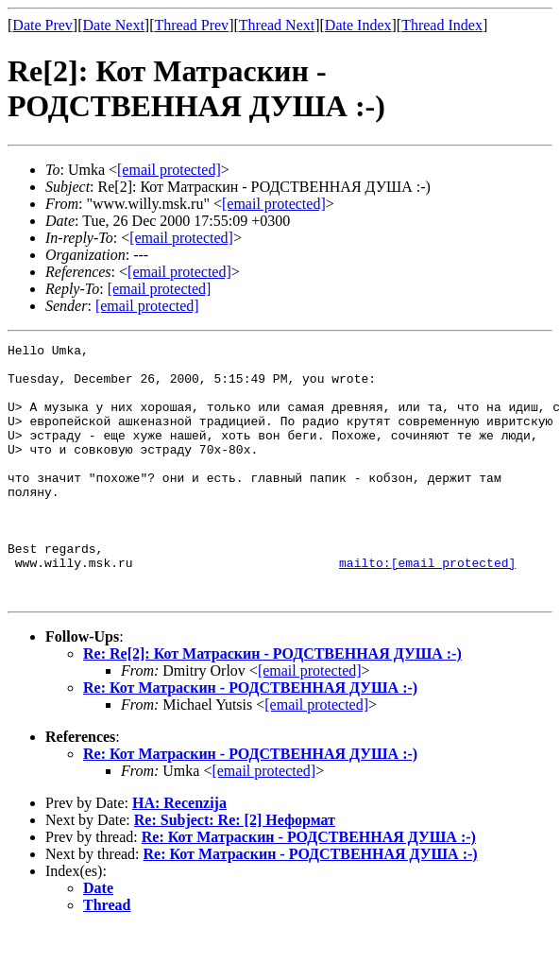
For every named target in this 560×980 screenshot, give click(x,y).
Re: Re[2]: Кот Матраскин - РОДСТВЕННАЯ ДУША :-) (272, 705)
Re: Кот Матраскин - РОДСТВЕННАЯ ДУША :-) (250, 739)
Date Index (358, 25)
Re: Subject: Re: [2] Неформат (235, 871)
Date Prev (42, 25)
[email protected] (310, 722)
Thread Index (442, 25)
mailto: (427, 608)
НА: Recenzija (179, 854)
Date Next (114, 25)
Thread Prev (191, 25)
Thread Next (277, 25)
